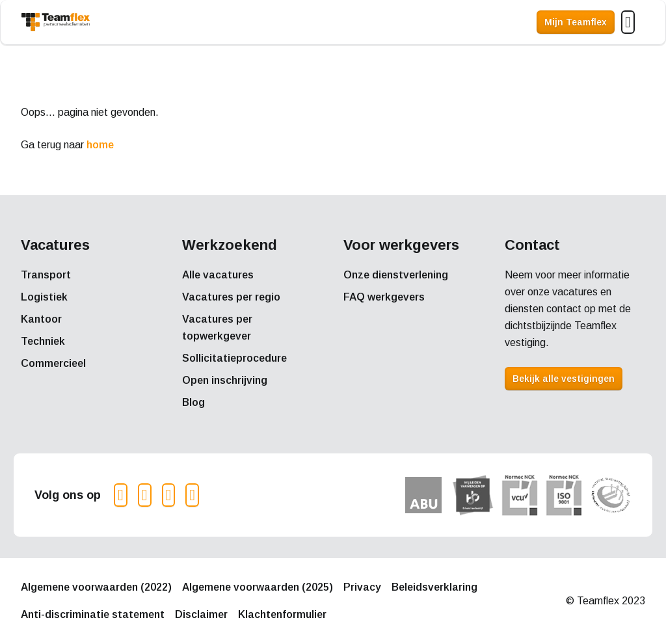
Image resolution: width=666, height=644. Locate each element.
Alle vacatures (218, 275)
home (100, 145)
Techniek (43, 341)
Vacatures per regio (231, 297)
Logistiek (44, 297)
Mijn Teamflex (576, 22)
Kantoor (41, 319)
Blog (193, 402)
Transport (46, 275)
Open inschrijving (225, 380)
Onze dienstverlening (396, 275)
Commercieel (53, 363)
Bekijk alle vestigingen (564, 379)
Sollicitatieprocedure (234, 358)
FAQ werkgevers (384, 297)
